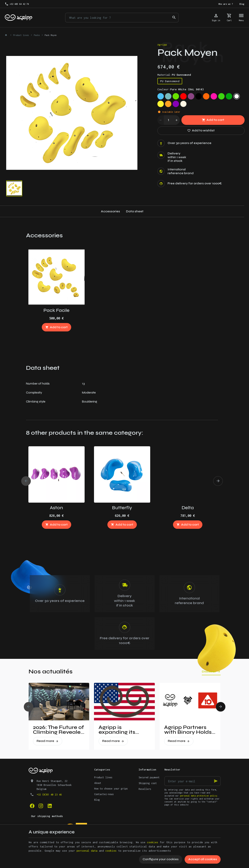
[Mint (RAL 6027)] (168, 96)
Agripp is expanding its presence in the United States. (120, 730)
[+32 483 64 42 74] (17, 4)
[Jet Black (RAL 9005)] (199, 96)
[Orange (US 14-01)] (168, 104)
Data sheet (135, 211)
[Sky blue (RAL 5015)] (161, 96)
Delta (188, 508)
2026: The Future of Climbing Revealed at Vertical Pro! (59, 730)
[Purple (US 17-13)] (176, 104)
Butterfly (122, 508)
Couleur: (181, 89)
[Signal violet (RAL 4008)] (191, 96)
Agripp (162, 45)
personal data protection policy (199, 796)
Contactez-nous (104, 794)
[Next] (218, 481)
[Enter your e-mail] (192, 781)
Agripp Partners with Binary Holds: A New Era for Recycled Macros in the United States (189, 730)
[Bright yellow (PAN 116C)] (161, 104)
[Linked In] (50, 806)
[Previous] (26, 481)
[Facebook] (32, 806)
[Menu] (241, 18)
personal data (87, 851)
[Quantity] (169, 120)
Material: (174, 75)
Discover (209, 672)
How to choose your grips (111, 789)
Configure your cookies (161, 859)
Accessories (110, 211)
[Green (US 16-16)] (229, 96)
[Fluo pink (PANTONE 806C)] (214, 96)
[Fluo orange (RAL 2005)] (206, 96)
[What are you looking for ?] (122, 18)
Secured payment (149, 777)
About (98, 783)
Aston (56, 508)
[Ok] (216, 781)
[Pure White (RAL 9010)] (237, 96)
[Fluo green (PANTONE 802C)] (221, 96)
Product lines (21, 35)
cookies (153, 842)
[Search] (174, 18)
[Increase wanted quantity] (177, 120)
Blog (97, 800)
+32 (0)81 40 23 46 (49, 795)
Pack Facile (56, 310)
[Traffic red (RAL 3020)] (183, 96)
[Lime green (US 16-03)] (176, 96)
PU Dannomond (170, 81)
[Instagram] (41, 806)
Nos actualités (51, 671)
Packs (37, 35)
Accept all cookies (203, 859)
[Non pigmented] (183, 104)
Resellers (145, 789)
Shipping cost (148, 783)
